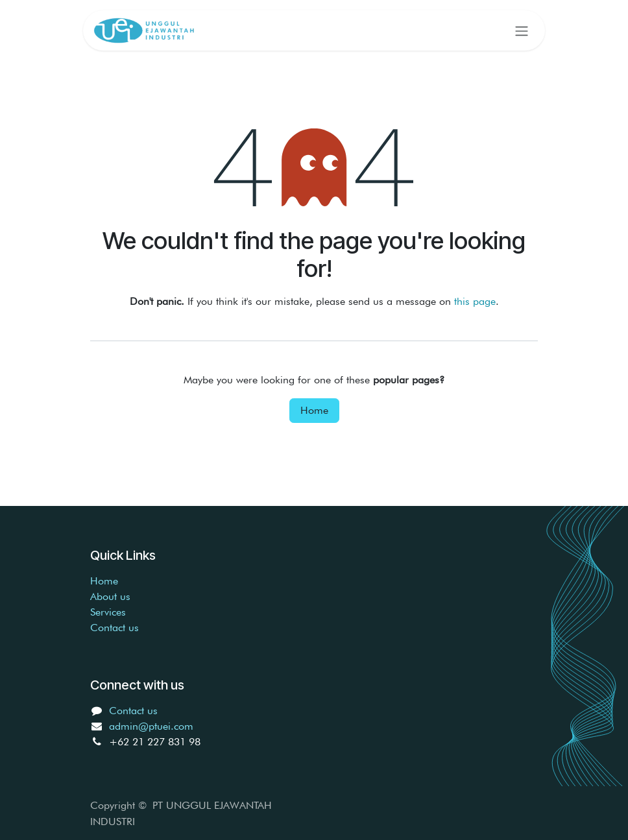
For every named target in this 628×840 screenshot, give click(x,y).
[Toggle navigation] (522, 30)
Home (314, 410)
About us (110, 596)
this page (475, 301)
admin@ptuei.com (151, 726)
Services (108, 612)
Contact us (115, 628)
